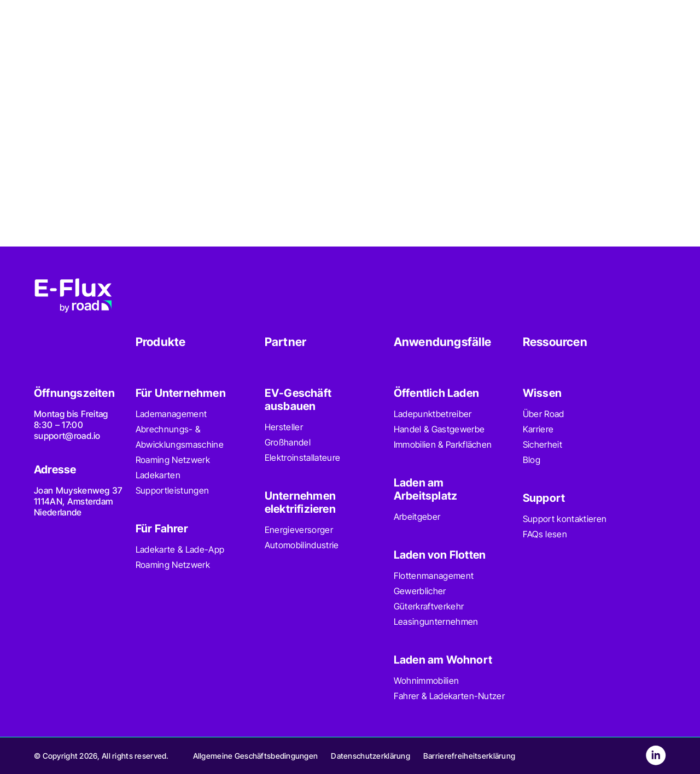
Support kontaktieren (565, 519)
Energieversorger (299, 530)
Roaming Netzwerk (173, 460)
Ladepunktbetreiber (433, 414)
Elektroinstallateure (302, 458)
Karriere (538, 429)
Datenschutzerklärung (371, 756)
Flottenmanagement (434, 576)
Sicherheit (542, 444)
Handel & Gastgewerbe (439, 429)
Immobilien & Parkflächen (443, 444)
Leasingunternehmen (436, 621)
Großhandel (288, 442)
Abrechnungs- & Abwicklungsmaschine (180, 437)
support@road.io (67, 436)
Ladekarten (158, 475)
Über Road (544, 414)
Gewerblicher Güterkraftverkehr (429, 599)
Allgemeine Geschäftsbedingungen (256, 756)
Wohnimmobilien (426, 681)
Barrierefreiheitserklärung (469, 756)
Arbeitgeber (417, 517)
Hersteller (284, 427)
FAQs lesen (545, 534)
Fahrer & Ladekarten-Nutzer (449, 696)
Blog (532, 460)
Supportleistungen (172, 490)
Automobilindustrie (302, 545)
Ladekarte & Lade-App (180, 549)
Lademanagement (171, 414)
